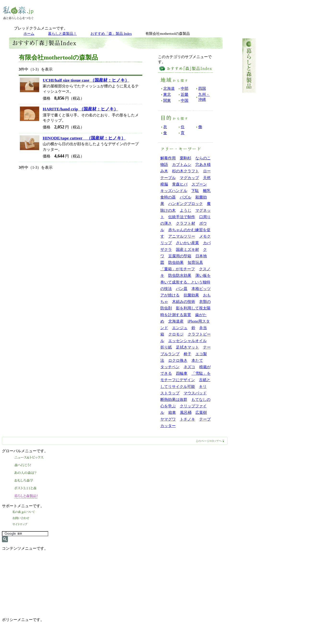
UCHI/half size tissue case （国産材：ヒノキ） (86, 80)
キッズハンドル (174, 191)
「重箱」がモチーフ (178, 269)
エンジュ (180, 328)
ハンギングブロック (186, 204)
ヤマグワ (168, 419)
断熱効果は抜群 (174, 400)
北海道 (169, 88)
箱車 (172, 412)
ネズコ (189, 367)
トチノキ (187, 419)
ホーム (29, 34)
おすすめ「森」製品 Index (111, 34)
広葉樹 (201, 412)
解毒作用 (168, 158)
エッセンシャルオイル (187, 341)
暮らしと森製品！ (62, 34)
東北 (167, 94)
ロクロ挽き (178, 360)
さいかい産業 (187, 243)
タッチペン (170, 367)
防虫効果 (176, 262)
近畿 (185, 94)
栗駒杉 (186, 158)
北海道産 (176, 321)
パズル (186, 197)
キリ (203, 387)
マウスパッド (195, 393)
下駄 (195, 191)
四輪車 (182, 373)
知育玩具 (195, 262)
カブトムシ (182, 165)
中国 (185, 100)
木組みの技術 (184, 302)
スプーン (199, 184)
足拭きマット (187, 347)
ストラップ (170, 393)
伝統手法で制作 (182, 217)
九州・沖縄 (204, 97)
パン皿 (182, 289)
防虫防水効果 (180, 275)
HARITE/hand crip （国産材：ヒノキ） (80, 109)
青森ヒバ (180, 184)
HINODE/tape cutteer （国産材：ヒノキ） (84, 138)
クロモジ (176, 334)
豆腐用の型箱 (180, 256)
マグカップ (189, 178)
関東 (167, 100)
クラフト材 (186, 223)
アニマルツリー (182, 236)
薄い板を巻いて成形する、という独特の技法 (186, 282)
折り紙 (166, 347)
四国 (202, 88)
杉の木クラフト (186, 171)
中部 (185, 88)
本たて (197, 360)
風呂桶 (186, 412)
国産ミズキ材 (187, 250)
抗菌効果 (191, 295)
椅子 (187, 354)
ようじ (186, 210)
